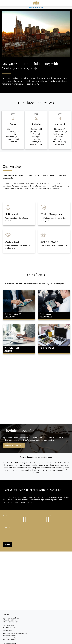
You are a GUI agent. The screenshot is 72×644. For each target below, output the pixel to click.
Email (28, 515)
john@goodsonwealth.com (11, 618)
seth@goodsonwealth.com (19, 638)
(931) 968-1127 (12, 620)
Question (6, 527)
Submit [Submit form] (8, 544)
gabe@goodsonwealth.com (19, 633)
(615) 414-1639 (12, 640)
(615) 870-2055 (12, 635)
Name (5, 515)
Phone (51, 515)
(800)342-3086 (13, 622)
